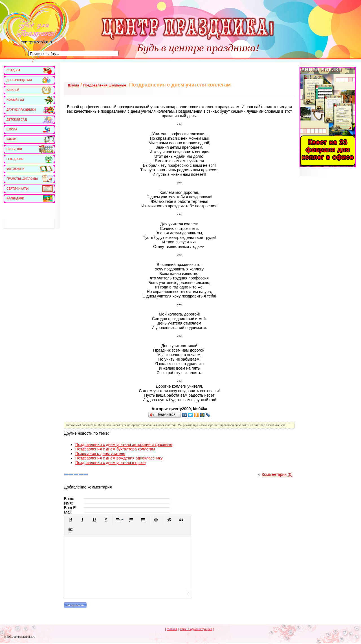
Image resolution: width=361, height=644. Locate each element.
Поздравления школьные (105, 85)
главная (172, 629)
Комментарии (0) (275, 474)
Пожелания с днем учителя (100, 454)
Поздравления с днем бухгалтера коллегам (115, 449)
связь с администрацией (196, 629)
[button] (71, 520)
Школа (73, 85)
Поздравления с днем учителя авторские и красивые (124, 445)
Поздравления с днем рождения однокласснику (119, 458)
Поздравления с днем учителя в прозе (110, 463)
